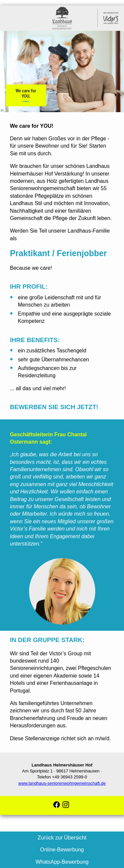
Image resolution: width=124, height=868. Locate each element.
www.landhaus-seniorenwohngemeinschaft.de (62, 783)
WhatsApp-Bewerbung (62, 862)
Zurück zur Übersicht (62, 838)
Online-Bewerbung (62, 850)
